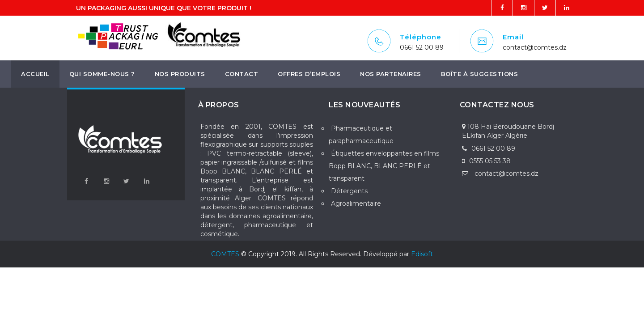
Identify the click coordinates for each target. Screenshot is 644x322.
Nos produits (180, 74)
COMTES (225, 254)
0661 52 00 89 (422, 47)
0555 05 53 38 (486, 161)
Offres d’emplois (309, 74)
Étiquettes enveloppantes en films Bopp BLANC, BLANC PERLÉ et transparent (384, 166)
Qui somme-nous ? (102, 74)
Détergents (349, 191)
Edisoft (422, 254)
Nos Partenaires (391, 74)
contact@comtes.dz (535, 47)
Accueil (35, 74)
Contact (242, 74)
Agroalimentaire (356, 203)
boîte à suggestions (480, 74)
